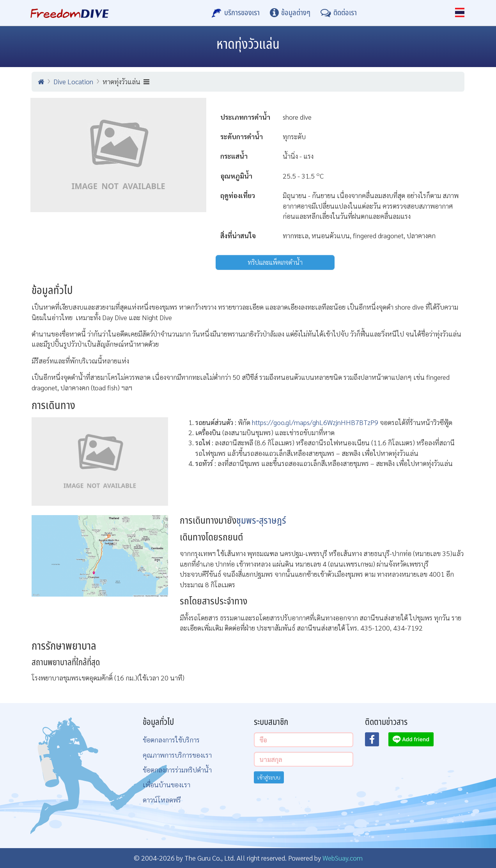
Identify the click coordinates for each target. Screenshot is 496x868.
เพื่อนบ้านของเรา (167, 784)
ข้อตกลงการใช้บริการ (171, 740)
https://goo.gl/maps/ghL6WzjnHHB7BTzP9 (315, 422)
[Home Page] (70, 13)
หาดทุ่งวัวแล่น (126, 81)
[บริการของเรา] (236, 13)
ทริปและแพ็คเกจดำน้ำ (275, 262)
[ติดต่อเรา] (339, 13)
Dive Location (73, 81)
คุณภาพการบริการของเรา (177, 755)
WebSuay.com (343, 858)
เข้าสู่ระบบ (269, 777)
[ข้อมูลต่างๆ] (290, 13)
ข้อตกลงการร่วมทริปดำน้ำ (177, 770)
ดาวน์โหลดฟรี (162, 800)
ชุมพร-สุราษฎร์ (261, 521)
